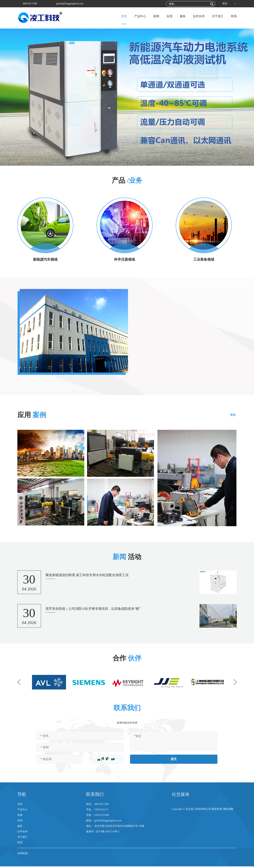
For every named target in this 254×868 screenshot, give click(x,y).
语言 (225, 4)
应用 (170, 16)
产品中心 (140, 16)
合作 (127, 658)
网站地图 (228, 811)
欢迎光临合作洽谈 (127, 724)
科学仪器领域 (125, 260)
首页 (124, 16)
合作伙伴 (199, 16)
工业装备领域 (204, 260)
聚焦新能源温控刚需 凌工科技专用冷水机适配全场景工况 (87, 576)
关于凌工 (218, 16)
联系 (234, 16)
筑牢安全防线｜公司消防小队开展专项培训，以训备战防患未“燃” (93, 610)
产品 (127, 180)
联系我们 (95, 796)
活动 (127, 557)
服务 (183, 16)
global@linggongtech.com (70, 4)
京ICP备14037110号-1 (108, 833)
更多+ (234, 415)
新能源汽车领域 (45, 260)
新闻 (156, 16)
